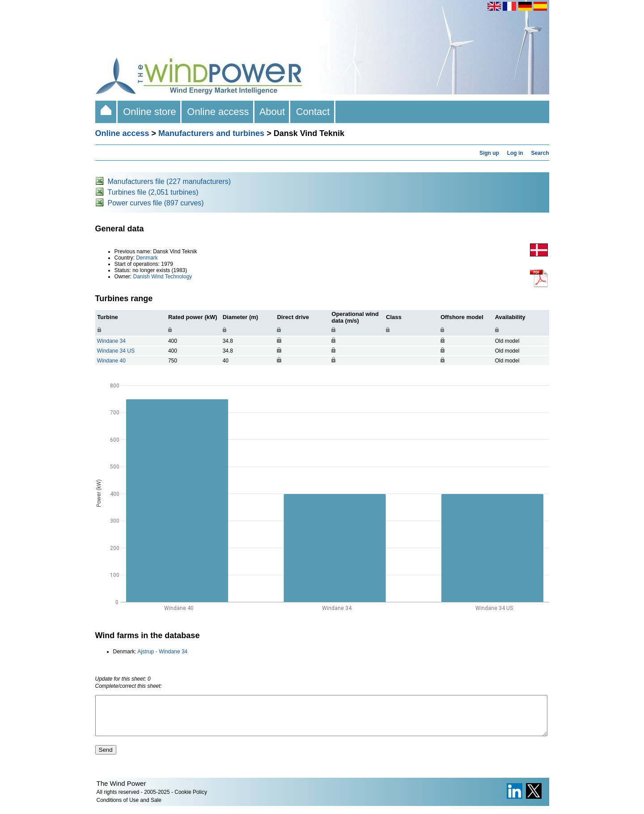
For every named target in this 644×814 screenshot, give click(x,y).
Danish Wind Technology (163, 277)
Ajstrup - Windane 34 (162, 652)
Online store (150, 112)
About (273, 112)
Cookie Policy (191, 800)
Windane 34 (111, 341)
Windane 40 (111, 361)
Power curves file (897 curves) (156, 203)
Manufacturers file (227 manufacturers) (169, 181)
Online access (218, 112)
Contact (313, 112)
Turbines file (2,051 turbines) (153, 192)
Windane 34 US (116, 351)
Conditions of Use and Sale (129, 808)
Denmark (147, 258)
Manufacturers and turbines (211, 133)
